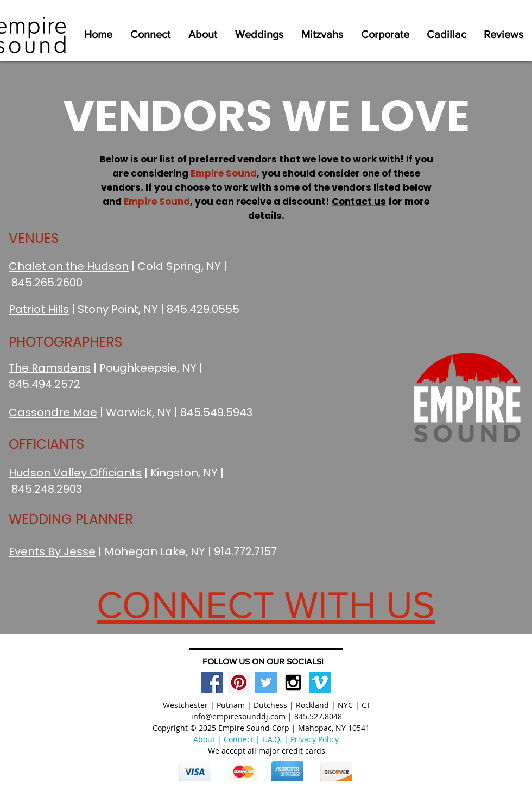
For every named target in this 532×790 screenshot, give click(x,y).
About (204, 739)
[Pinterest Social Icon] (239, 682)
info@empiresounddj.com (238, 716)
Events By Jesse (52, 551)
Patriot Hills (39, 309)
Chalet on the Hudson (69, 266)
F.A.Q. (272, 739)
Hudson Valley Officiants (75, 473)
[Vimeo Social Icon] (320, 682)
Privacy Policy (315, 739)
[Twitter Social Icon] (266, 682)
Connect (239, 739)
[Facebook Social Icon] (212, 682)
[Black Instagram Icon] (293, 682)
